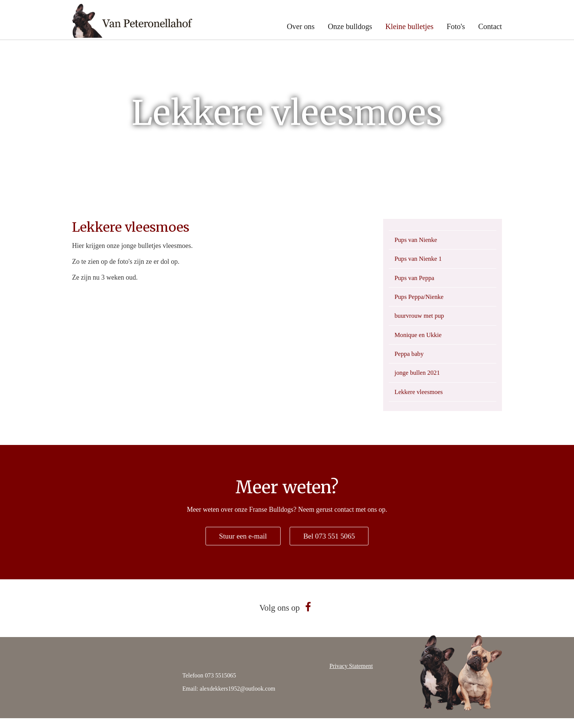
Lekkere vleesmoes (421, 400)
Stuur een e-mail (242, 545)
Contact (490, 26)
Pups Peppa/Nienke (421, 300)
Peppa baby (410, 360)
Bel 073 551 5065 (331, 545)
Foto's (456, 26)
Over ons (301, 26)
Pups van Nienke (417, 240)
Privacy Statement (351, 676)
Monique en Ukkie (420, 340)
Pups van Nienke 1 (420, 260)
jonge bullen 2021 (419, 380)
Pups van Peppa (416, 280)
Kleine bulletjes (410, 26)
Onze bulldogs (350, 26)
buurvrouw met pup (421, 320)
